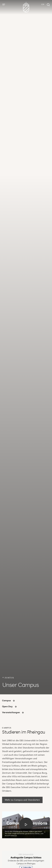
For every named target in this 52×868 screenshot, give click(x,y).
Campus (9, 700)
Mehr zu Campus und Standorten (22, 800)
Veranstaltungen (13, 712)
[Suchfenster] (48, 5)
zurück (8, 678)
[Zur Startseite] (26, 7)
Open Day (10, 706)
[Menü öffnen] (4, 5)
